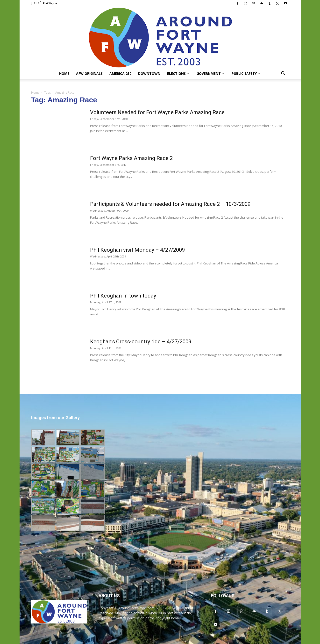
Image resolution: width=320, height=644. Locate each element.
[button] (283, 74)
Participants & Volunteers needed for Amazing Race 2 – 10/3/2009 (170, 204)
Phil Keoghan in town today (123, 296)
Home (64, 73)
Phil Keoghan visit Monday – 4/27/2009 (137, 250)
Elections (178, 73)
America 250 (120, 73)
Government (211, 73)
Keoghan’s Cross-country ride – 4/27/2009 (141, 342)
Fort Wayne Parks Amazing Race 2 (131, 158)
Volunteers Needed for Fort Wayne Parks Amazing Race (157, 112)
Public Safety (246, 73)
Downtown (149, 73)
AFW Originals (89, 73)
